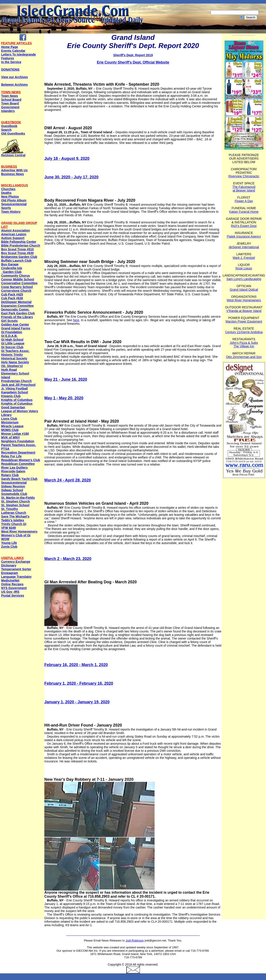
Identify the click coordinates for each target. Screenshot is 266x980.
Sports (6, 208)
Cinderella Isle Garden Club (12, 270)
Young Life (9, 543)
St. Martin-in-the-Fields (18, 498)
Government (10, 107)
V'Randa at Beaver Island (244, 311)
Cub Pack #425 (12, 294)
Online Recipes (12, 584)
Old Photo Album (14, 200)
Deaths (6, 193)
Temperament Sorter (16, 569)
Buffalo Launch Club (16, 261)
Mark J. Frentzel (244, 258)
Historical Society (14, 358)
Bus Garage (10, 264)
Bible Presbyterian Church (21, 245)
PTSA (5, 449)
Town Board (10, 103)
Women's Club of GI (16, 535)
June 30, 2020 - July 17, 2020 (71, 177)
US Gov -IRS (10, 592)
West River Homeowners (19, 532)
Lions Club (9, 419)
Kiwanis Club (11, 396)
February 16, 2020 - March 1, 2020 (76, 665)
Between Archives (14, 85)
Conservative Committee (19, 283)
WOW (5, 539)
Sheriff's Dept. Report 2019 (133, 55)
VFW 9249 (8, 528)
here (76, 320)
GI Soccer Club (12, 347)
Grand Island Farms (16, 328)
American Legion (14, 234)
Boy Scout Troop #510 (17, 249)
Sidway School (12, 490)
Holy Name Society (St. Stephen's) (15, 364)
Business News (13, 174)
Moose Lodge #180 (15, 434)
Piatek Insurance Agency (244, 236)
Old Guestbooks (13, 133)
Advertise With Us (14, 170)
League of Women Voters (20, 411)
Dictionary (9, 565)
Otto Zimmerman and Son (244, 357)
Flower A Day (244, 201)
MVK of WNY (11, 437)
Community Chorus (16, 276)
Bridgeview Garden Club (19, 257)
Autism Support (13, 238)
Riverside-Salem (13, 471)
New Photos (10, 197)
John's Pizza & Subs (244, 343)
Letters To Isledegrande (19, 54)
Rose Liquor (244, 268)
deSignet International (244, 247)
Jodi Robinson (135, 940)
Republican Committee (18, 464)
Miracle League (12, 426)
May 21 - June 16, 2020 (66, 379)
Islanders (8, 111)
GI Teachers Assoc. (15, 351)
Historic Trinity (12, 355)
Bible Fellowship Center (19, 242)
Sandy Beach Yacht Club (19, 479)
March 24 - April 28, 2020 (67, 480)
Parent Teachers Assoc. (19, 445)
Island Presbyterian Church (16, 379)
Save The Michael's (15, 516)
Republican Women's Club (21, 460)
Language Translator (16, 577)
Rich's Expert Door (244, 226)
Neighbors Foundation (18, 441)
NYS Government (14, 588)
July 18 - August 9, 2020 (67, 159)
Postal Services (13, 595)
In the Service (11, 62)
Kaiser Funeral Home (244, 212)
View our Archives (15, 77)
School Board (11, 100)
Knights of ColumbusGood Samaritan (17, 405)
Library (6, 415)
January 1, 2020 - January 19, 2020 (77, 702)
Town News (10, 96)
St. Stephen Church (16, 501)
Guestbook (9, 126)
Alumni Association (16, 230)
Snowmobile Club (14, 494)
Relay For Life (11, 456)
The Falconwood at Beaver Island (244, 189)
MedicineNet (10, 580)
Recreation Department (18, 452)
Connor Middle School (18, 279)
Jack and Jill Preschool (18, 385)
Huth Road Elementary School (15, 372)
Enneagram (10, 573)
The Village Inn (244, 346)
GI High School (12, 340)
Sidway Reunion (13, 486)
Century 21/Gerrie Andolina (244, 332)
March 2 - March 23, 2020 (68, 559)
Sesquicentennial (14, 204)
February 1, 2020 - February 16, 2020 (79, 683)
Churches (8, 189)
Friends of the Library (17, 317)
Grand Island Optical (244, 290)
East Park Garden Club (18, 313)
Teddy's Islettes (13, 520)
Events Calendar (13, 51)
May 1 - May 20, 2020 (64, 398)
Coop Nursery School (17, 287)
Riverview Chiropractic (244, 176)
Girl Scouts (9, 321)
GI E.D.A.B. (9, 336)
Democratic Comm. (15, 309)
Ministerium (10, 422)
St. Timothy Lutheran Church (14, 511)
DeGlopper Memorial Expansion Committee (17, 304)
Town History (11, 212)
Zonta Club (9, 547)
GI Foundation (12, 332)
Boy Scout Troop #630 (17, 253)
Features (8, 58)
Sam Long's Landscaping (244, 279)
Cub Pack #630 (12, 298)
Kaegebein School (15, 392)
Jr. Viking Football (14, 389)
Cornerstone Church (16, 291)
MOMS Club (10, 430)
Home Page (10, 47)
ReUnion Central (13, 154)
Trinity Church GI (14, 524)
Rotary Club (10, 475)
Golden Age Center (15, 325)
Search (6, 130)
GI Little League (13, 343)
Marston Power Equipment (244, 321)
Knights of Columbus (17, 400)
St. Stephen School (15, 505)
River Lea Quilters (14, 468)
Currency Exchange (16, 562)
